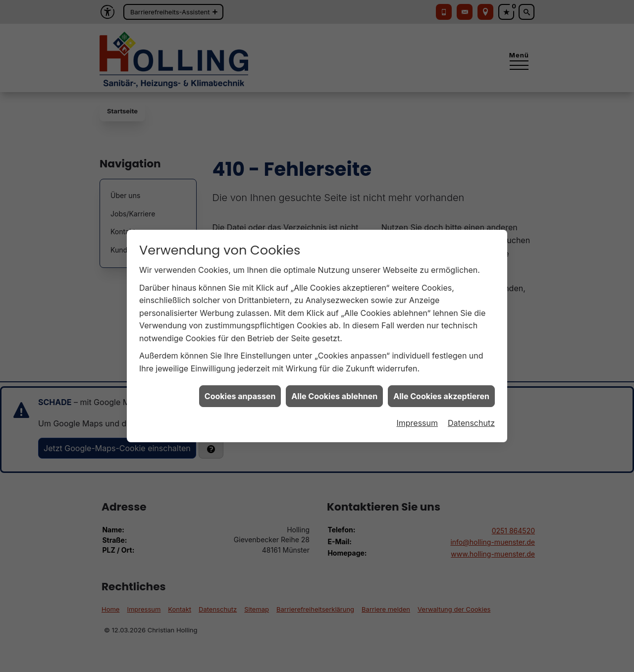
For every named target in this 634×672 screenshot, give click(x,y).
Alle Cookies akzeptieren (441, 390)
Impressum (417, 417)
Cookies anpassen (240, 390)
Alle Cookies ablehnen (334, 390)
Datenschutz (471, 417)
